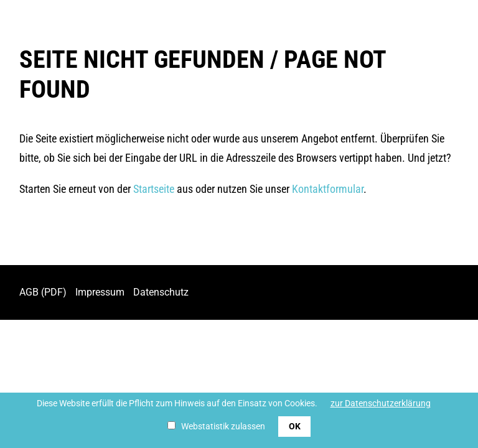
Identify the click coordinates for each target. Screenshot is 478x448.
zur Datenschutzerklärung (381, 403)
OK (295, 426)
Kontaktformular (328, 189)
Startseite (154, 189)
